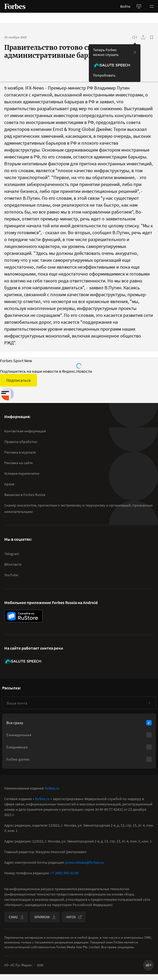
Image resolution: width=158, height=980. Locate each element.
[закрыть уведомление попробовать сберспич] (135, 52)
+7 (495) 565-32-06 (64, 873)
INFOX (74, 917)
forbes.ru (52, 788)
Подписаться (18, 380)
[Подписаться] (149, 703)
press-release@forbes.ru (85, 862)
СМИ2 (16, 917)
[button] (152, 6)
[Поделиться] (143, 37)
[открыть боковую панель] (139, 6)
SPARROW (45, 917)
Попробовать (104, 75)
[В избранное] (152, 37)
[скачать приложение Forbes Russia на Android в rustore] (23, 616)
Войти (125, 6)
